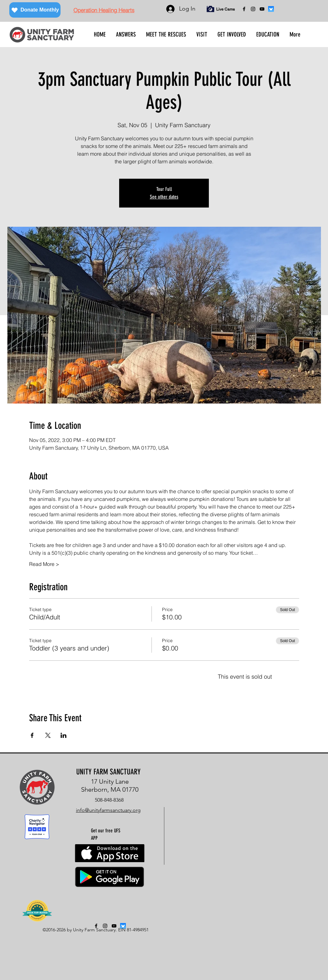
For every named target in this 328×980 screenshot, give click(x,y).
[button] (126, 35)
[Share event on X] (48, 735)
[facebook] (244, 9)
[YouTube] (262, 9)
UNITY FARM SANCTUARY (108, 772)
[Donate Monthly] (35, 10)
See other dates (164, 197)
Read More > (44, 564)
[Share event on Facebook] (32, 735)
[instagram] (253, 9)
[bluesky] (271, 9)
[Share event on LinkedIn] (64, 735)
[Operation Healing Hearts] (104, 10)
